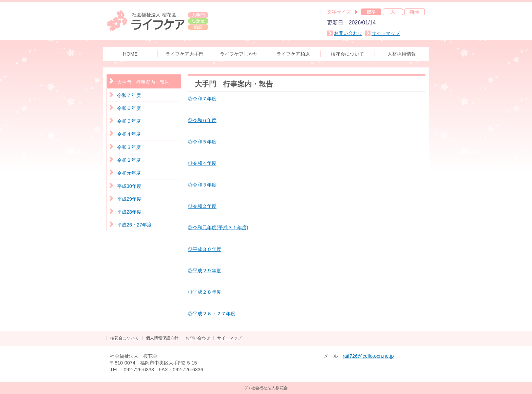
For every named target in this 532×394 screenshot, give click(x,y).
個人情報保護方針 (162, 338)
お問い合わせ (348, 33)
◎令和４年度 (202, 163)
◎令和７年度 (202, 99)
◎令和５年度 (202, 142)
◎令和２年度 (202, 206)
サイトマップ (386, 33)
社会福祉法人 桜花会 (157, 20)
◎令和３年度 (202, 185)
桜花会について (125, 338)
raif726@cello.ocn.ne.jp (368, 356)
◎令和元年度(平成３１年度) (218, 228)
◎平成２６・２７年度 (212, 314)
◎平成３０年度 (205, 249)
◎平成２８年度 (205, 292)
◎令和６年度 (202, 120)
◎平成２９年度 (205, 271)
